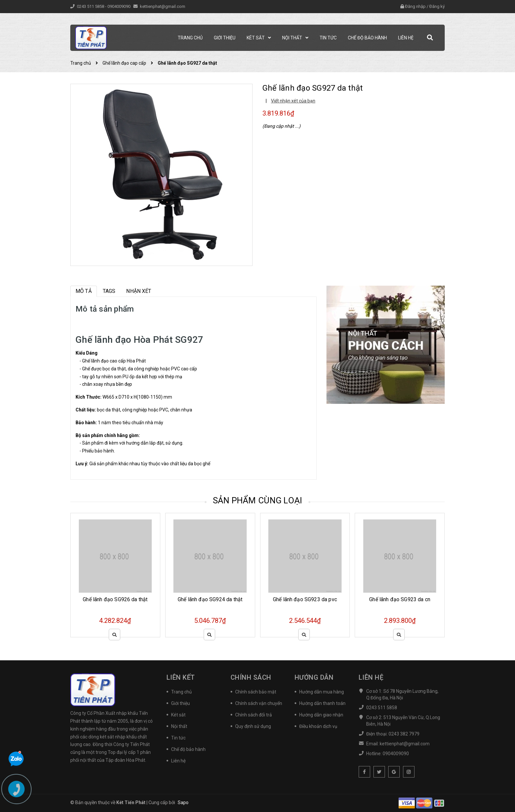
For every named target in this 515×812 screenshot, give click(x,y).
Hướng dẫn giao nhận (321, 715)
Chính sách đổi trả (254, 715)
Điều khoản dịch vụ (318, 726)
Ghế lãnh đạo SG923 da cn (400, 599)
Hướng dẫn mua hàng (322, 692)
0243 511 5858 (91, 6)
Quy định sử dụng (253, 726)
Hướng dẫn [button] (314, 677)
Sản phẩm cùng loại (258, 500)
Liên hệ (178, 761)
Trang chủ (181, 692)
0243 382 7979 (404, 734)
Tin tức (178, 738)
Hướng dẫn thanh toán (322, 703)
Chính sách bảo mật (256, 692)
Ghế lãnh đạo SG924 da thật (210, 599)
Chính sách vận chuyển (259, 703)
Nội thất (179, 726)
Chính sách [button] (251, 677)
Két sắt (178, 715)
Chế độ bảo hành (188, 749)
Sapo (183, 802)
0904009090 (119, 6)
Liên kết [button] (181, 677)
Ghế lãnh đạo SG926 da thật (115, 599)
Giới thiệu (180, 703)
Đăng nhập (415, 6)
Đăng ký (437, 6)
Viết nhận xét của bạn (293, 101)
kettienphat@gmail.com (163, 6)
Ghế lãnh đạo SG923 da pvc (305, 599)
